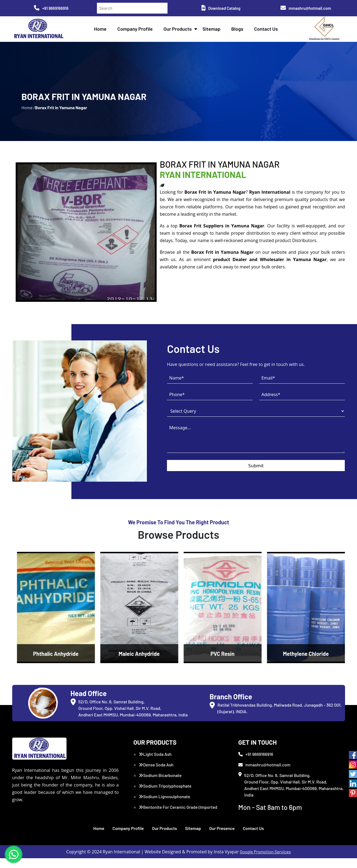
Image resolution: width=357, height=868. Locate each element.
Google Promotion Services (266, 861)
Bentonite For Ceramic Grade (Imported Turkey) (178, 820)
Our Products (179, 30)
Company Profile (136, 30)
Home (102, 30)
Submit (256, 477)
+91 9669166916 (51, 8)
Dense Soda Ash (156, 774)
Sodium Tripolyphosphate (165, 796)
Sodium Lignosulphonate (164, 806)
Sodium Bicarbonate (160, 785)
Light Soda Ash (155, 764)
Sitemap (213, 30)
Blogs (238, 30)
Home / (28, 114)
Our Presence (222, 838)
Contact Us (267, 30)
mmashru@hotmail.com (306, 8)
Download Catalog (221, 8)
